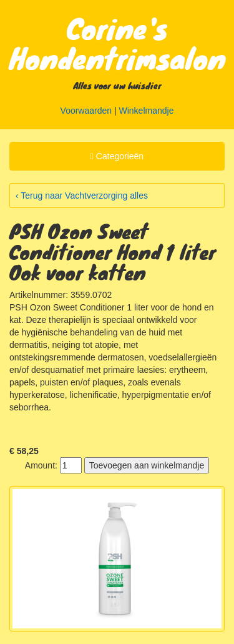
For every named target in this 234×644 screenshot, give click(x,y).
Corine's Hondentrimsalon (118, 42)
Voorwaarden (86, 111)
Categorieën (117, 158)
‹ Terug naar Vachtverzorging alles (82, 196)
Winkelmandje (147, 111)
